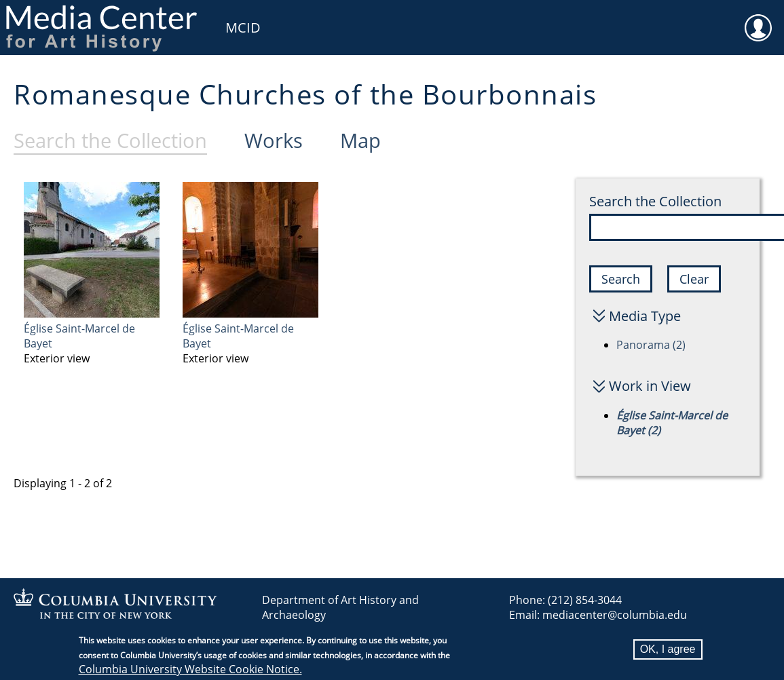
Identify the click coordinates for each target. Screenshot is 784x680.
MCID (243, 27)
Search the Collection (655, 201)
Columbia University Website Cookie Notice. (190, 669)
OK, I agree (668, 649)
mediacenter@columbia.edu (615, 615)
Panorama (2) (651, 345)
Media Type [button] (645, 316)
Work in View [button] (650, 386)
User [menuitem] (758, 19)
